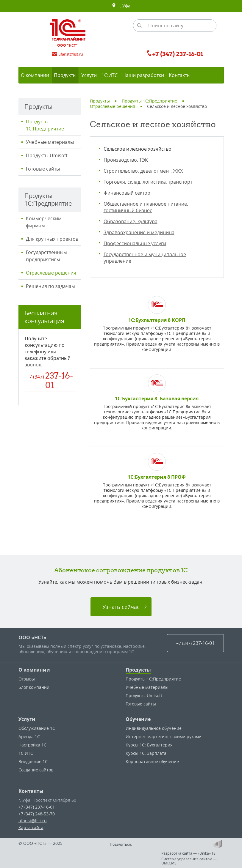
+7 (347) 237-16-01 (37, 807)
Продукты (138, 670)
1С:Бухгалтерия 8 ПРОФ (157, 477)
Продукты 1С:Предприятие (45, 125)
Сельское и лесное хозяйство (138, 149)
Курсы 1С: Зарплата (146, 753)
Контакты (31, 791)
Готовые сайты (43, 169)
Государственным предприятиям (46, 256)
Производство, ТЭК (126, 160)
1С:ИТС (26, 753)
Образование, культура (131, 221)
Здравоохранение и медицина (139, 232)
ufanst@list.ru (33, 821)
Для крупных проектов (52, 239)
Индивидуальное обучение (154, 728)
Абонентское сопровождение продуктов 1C (121, 570)
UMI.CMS (169, 863)
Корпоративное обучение (152, 761)
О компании (34, 670)
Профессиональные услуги (135, 243)
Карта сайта (31, 827)
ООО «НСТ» (32, 637)
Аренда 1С (29, 737)
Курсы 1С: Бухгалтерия (149, 745)
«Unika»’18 (207, 853)
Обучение (138, 719)
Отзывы (27, 679)
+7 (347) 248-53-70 (37, 814)
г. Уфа (121, 6)
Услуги (27, 719)
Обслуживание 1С (37, 728)
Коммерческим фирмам (44, 222)
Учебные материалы (50, 142)
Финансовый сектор (127, 193)
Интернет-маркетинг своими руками (164, 737)
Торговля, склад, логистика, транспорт (148, 182)
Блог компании (34, 687)
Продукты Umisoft (47, 155)
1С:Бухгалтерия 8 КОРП (157, 320)
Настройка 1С (32, 745)
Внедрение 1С (33, 761)
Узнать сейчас (121, 607)
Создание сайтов (36, 770)
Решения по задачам (50, 286)
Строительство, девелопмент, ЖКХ (143, 171)
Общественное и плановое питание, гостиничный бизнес (146, 207)
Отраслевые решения (51, 273)
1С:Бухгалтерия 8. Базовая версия (157, 398)
